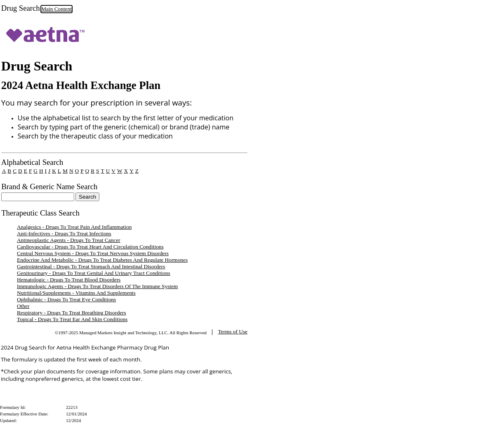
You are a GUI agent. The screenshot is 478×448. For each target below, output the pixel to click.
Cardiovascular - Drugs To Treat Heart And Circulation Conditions (90, 247)
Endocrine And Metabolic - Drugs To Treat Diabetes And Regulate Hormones (102, 260)
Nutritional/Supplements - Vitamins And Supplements (76, 293)
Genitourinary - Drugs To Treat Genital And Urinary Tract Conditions (94, 273)
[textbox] (38, 197)
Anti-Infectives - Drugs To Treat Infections (64, 233)
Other (23, 306)
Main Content (57, 9)
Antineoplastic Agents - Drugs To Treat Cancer (69, 240)
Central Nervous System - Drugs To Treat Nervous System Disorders (93, 253)
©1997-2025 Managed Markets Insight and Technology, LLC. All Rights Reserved (131, 333)
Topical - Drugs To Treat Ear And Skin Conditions (72, 319)
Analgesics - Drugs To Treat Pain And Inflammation (74, 227)
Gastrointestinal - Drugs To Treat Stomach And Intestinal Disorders (91, 266)
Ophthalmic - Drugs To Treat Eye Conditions (66, 299)
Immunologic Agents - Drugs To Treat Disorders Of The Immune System (97, 286)
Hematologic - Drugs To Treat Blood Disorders (69, 280)
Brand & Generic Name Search (49, 186)
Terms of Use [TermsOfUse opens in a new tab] (233, 332)
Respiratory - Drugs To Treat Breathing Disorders (72, 313)
